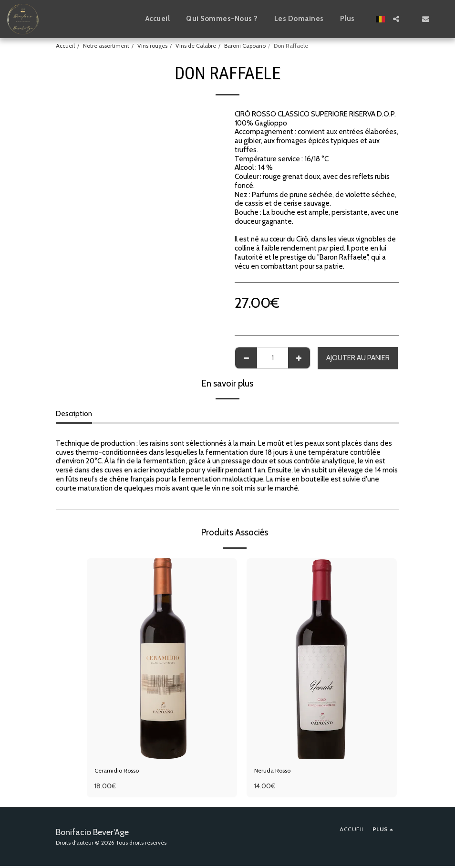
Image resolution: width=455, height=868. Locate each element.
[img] (162, 659)
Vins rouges (152, 46)
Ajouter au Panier (358, 358)
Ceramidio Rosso (121, 772)
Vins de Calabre (196, 46)
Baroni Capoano (245, 46)
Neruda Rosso (276, 772)
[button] (396, 19)
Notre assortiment (106, 46)
